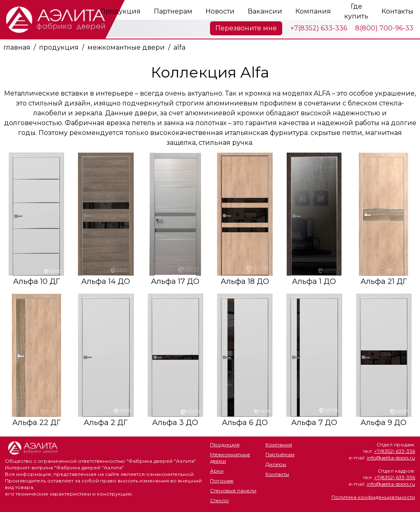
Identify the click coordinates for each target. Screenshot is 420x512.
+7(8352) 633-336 (319, 28)
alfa (179, 47)
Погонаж (222, 481)
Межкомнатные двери (230, 458)
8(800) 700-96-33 (384, 28)
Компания (313, 11)
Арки (217, 471)
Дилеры (276, 464)
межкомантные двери (126, 47)
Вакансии (265, 11)
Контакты (397, 11)
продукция (59, 47)
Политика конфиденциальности (373, 497)
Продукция (120, 11)
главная (17, 47)
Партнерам (173, 11)
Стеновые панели (233, 490)
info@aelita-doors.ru (391, 458)
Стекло (219, 500)
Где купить (356, 11)
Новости (220, 11)
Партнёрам (280, 454)
